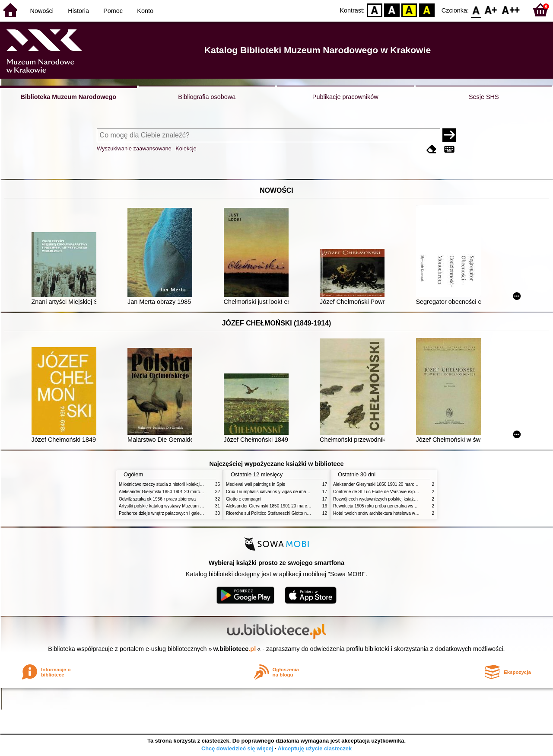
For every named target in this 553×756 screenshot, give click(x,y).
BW (392, 10)
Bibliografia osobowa (207, 97)
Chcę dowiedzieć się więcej (237, 748)
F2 (511, 10)
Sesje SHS (484, 97)
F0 (476, 10)
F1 (491, 10)
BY (427, 10)
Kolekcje (186, 148)
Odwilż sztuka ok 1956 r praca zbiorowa (157, 499)
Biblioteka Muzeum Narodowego (68, 97)
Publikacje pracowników (345, 97)
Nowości (42, 11)
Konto (145, 11)
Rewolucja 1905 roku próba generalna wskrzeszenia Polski (390, 506)
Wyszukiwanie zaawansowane (134, 148)
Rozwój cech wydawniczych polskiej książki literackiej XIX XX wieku (398, 499)
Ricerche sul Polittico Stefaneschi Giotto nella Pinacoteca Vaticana (290, 513)
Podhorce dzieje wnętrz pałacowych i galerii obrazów (170, 513)
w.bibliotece (235, 649)
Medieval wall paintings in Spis (256, 484)
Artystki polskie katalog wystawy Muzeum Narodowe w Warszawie (183, 506)
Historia (78, 11)
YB (409, 10)
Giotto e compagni (244, 499)
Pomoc (113, 11)
